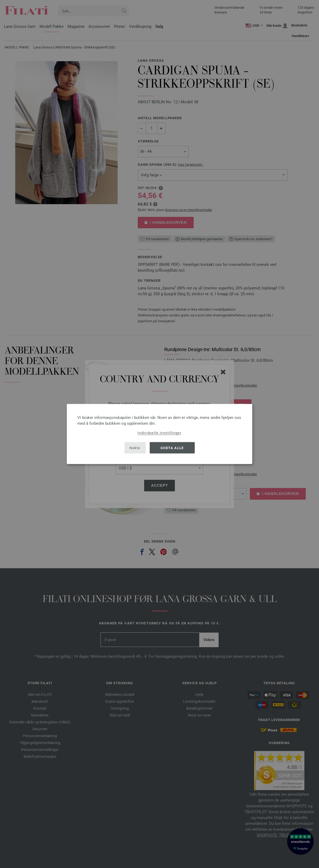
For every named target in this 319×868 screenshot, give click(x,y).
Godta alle (172, 448)
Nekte (135, 448)
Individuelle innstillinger (159, 433)
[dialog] (159, 434)
